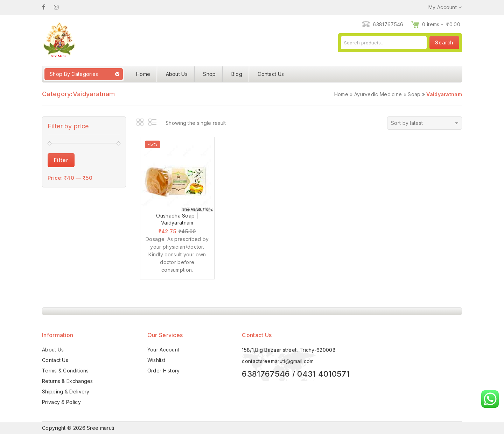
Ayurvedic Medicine (378, 94)
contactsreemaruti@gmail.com (278, 361)
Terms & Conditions (65, 371)
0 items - (441, 24)
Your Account (163, 350)
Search (444, 42)
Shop (209, 74)
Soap (414, 94)
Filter (61, 160)
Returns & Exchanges (68, 381)
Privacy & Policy (61, 402)
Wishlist (156, 360)
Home (143, 74)
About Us (177, 74)
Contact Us (271, 74)
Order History (164, 371)
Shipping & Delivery (66, 392)
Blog (237, 74)
